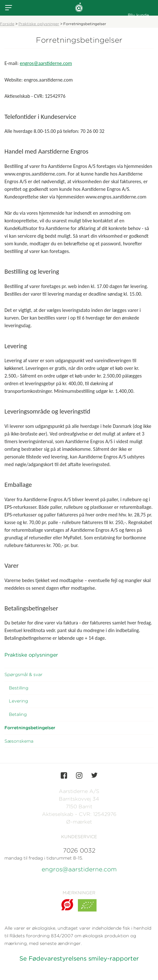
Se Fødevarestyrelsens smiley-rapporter (79, 958)
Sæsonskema (19, 741)
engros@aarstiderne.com (46, 63)
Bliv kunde (138, 15)
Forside (7, 24)
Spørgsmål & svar (24, 674)
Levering (18, 701)
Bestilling (19, 688)
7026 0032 (79, 850)
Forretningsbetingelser (30, 728)
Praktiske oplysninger (39, 24)
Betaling (18, 714)
